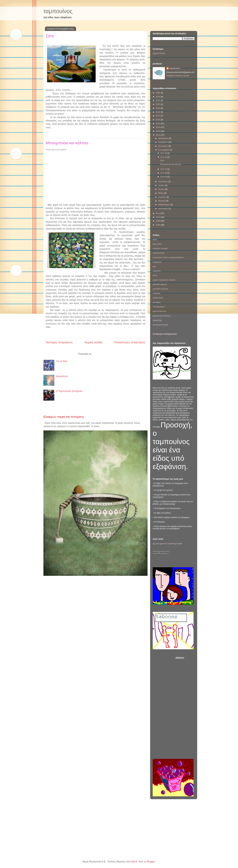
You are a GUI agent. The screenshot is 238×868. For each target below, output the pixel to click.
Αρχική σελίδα (93, 342)
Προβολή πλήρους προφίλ (178, 76)
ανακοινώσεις (159, 253)
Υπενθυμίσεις (159, 307)
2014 (158, 127)
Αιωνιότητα (62, 376)
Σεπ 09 (164, 173)
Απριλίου (162, 197)
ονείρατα (156, 293)
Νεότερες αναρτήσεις (59, 342)
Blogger (151, 862)
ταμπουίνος (58, 11)
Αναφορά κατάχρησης (165, 334)
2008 (158, 225)
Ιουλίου (162, 185)
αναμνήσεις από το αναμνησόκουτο (168, 257)
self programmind (160, 325)
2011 (158, 213)
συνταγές (157, 302)
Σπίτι (50, 36)
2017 (158, 116)
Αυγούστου (163, 181)
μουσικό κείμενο (160, 284)
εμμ (154, 266)
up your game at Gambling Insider (168, 544)
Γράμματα (157, 262)
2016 (158, 120)
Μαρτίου (162, 201)
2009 (158, 221)
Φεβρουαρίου (164, 205)
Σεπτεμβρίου (164, 150)
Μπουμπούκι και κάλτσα (67, 143)
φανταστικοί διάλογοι (162, 316)
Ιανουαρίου (163, 208)
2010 (158, 217)
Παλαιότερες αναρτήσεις (130, 342)
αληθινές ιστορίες (160, 248)
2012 (158, 135)
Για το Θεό (62, 361)
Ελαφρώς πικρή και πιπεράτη (64, 417)
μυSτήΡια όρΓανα (160, 289)
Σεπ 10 (164, 169)
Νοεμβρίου (163, 142)
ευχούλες (157, 271)
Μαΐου (161, 193)
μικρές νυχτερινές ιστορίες (164, 280)
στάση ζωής (158, 298)
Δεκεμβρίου (163, 138)
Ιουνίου (162, 189)
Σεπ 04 (164, 177)
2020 (158, 104)
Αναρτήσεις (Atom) (103, 354)
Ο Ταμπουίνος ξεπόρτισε (69, 391)
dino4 (134, 862)
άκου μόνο (157, 244)
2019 (158, 108)
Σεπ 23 (164, 157)
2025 (158, 93)
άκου (155, 240)
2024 (158, 97)
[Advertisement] (185, 707)
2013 (158, 131)
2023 (158, 100)
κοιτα (155, 275)
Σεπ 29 (164, 153)
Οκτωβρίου (163, 146)
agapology (157, 320)
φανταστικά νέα (159, 311)
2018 (158, 112)
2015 (158, 123)
